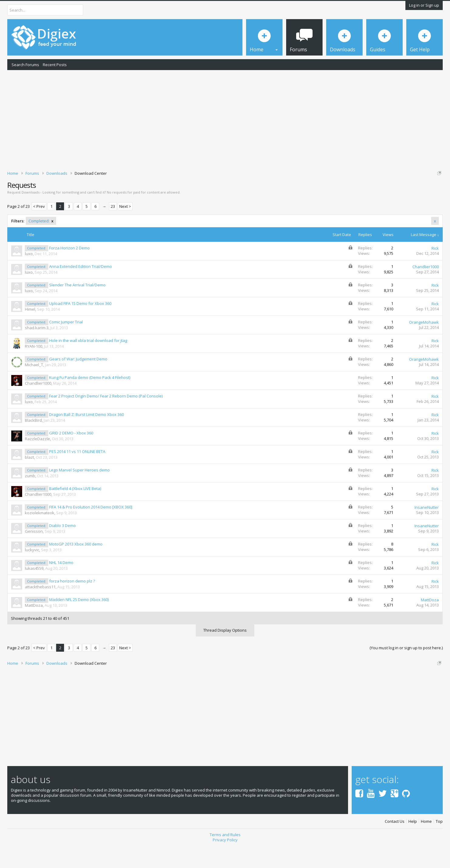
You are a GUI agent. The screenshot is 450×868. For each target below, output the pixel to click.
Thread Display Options (225, 651)
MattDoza (34, 627)
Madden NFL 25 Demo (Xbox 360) (79, 621)
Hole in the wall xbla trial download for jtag (88, 362)
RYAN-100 (34, 367)
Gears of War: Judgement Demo (78, 380)
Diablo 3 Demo (63, 547)
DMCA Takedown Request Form (173, 191)
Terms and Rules (225, 856)
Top (439, 842)
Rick (435, 269)
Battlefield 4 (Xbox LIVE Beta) (75, 510)
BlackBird (33, 441)
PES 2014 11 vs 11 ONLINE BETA (77, 473)
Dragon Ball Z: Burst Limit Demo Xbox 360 (86, 436)
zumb (30, 497)
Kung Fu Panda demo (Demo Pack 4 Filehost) (90, 399)
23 (113, 228)
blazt (29, 478)
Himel (30, 330)
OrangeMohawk (424, 343)
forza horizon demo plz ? (72, 602)
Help (413, 842)
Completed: (41, 242)
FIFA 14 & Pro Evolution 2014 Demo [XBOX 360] (91, 528)
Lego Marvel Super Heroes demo (80, 491)
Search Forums (25, 65)
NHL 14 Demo (61, 584)
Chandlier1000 (426, 288)
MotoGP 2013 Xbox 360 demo (76, 565)
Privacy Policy (225, 861)
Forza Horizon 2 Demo (69, 269)
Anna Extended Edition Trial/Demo (81, 288)
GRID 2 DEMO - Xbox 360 (71, 454)
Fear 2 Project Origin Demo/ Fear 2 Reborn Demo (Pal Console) (106, 417)
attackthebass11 (40, 608)
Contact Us (395, 842)
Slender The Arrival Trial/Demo (77, 306)
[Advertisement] (225, 119)
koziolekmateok (40, 534)
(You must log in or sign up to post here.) (406, 669)
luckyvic (32, 571)
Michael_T (34, 386)
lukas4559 (34, 589)
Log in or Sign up (424, 5)
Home (426, 842)
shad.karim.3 (37, 349)
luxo (29, 275)
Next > (125, 228)
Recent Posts (55, 65)
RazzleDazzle (37, 460)
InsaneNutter (427, 529)
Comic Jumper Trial (66, 343)
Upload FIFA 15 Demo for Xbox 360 (80, 325)
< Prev (39, 228)
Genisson (34, 552)
